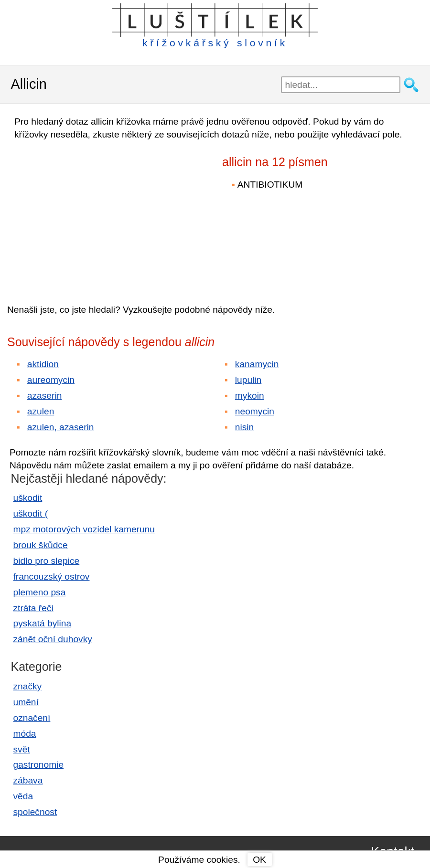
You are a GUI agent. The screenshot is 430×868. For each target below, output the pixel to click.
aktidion (43, 364)
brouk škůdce (41, 545)
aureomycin (51, 380)
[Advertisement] (91, 215)
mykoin (250, 396)
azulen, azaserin (61, 427)
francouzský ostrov (52, 577)
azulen (41, 411)
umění (26, 702)
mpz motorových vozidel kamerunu (84, 529)
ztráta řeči (33, 608)
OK (259, 860)
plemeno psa (40, 592)
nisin (244, 427)
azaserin (45, 396)
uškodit (28, 498)
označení (32, 718)
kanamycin (257, 364)
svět (22, 749)
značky (28, 686)
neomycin (255, 411)
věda (23, 796)
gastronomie (39, 765)
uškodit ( (31, 513)
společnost (35, 812)
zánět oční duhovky (53, 639)
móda (25, 734)
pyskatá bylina (43, 623)
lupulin (248, 380)
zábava (28, 780)
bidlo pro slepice (47, 561)
